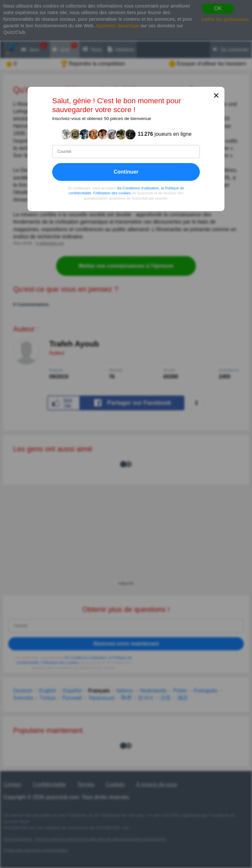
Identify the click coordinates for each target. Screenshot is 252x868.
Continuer (126, 172)
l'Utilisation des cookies (112, 193)
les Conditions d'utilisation (138, 188)
